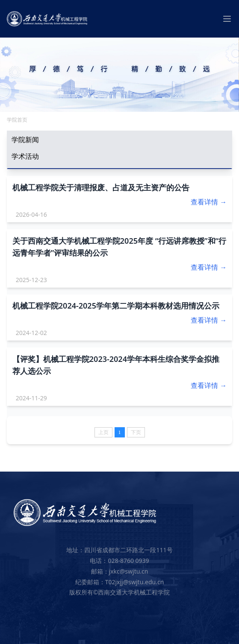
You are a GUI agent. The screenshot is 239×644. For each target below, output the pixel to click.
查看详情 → (209, 202)
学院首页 (17, 120)
